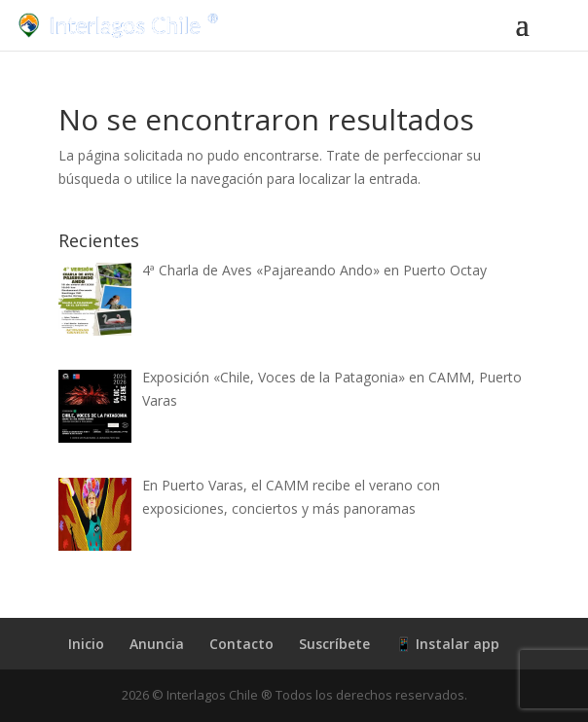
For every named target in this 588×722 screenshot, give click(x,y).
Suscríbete (334, 644)
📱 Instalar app (447, 644)
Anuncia (157, 644)
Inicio (86, 644)
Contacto (241, 644)
